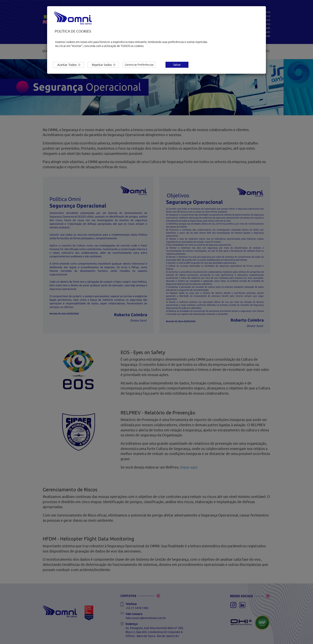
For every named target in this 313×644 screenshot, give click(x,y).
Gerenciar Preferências (139, 65)
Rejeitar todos (104, 65)
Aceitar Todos (69, 65)
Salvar (177, 65)
